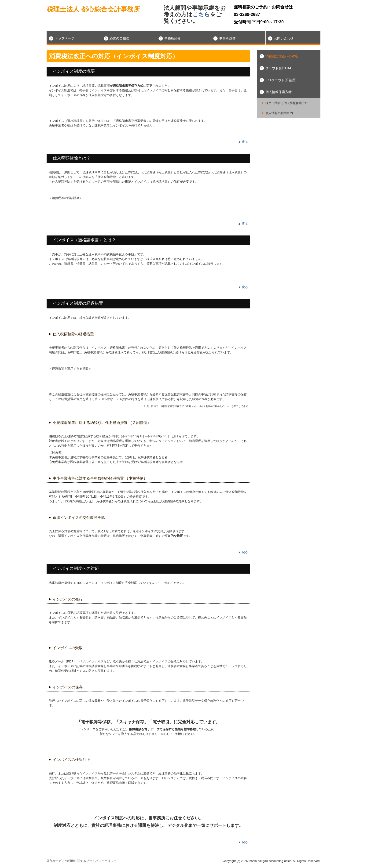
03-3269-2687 (247, 14)
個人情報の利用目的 (279, 113)
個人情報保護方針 (279, 92)
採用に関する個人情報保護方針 (287, 103)
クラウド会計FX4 (278, 68)
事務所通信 (227, 38)
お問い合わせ (284, 38)
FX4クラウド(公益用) (281, 80)
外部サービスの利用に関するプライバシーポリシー (82, 861)
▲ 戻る (243, 142)
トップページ (65, 38)
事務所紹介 (172, 38)
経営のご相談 (119, 38)
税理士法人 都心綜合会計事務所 (93, 9)
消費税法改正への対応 (282, 56)
